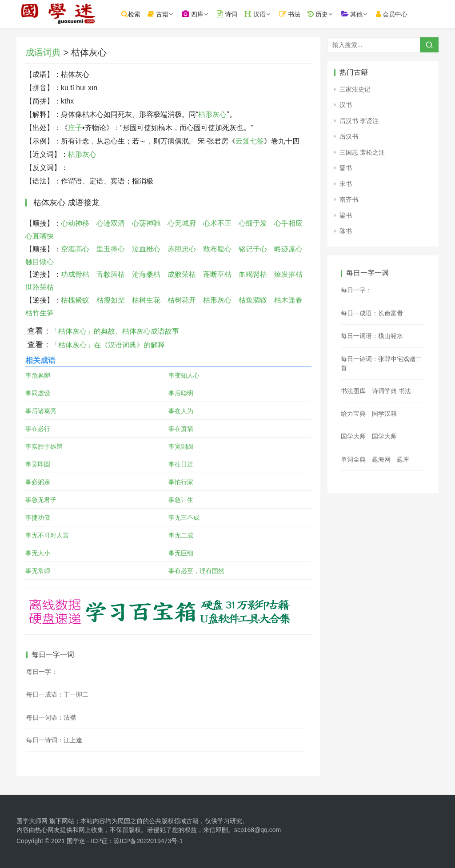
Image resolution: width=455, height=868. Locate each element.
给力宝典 (353, 414)
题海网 (381, 459)
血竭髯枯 (253, 274)
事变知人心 (184, 375)
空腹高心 (75, 249)
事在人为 (181, 411)
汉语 (261, 14)
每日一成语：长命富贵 (372, 313)
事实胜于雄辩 (44, 446)
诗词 (233, 14)
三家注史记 (355, 89)
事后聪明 (181, 393)
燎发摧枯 (288, 274)
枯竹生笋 (40, 313)
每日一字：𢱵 (42, 672)
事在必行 (38, 429)
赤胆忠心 (182, 249)
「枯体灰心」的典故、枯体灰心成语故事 (115, 331)
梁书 (346, 215)
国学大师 (353, 436)
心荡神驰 (146, 223)
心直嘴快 (40, 236)
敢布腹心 (217, 249)
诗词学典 (384, 391)
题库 (403, 459)
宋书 (346, 184)
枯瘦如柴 (111, 300)
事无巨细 (181, 553)
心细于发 (253, 223)
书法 (295, 14)
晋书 (346, 168)
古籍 (164, 14)
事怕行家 (181, 482)
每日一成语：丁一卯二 (57, 694)
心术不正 (217, 223)
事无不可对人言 (47, 535)
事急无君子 (41, 500)
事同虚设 (38, 393)
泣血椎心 (146, 249)
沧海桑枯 (146, 274)
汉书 (346, 105)
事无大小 (38, 553)
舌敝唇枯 (111, 274)
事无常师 (38, 571)
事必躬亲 (38, 482)
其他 (357, 14)
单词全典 (353, 459)
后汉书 (349, 136)
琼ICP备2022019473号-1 (148, 841)
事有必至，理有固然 (196, 571)
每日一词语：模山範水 (372, 336)
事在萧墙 (181, 429)
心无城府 (182, 223)
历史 (323, 14)
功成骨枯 (75, 274)
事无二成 (181, 535)
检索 (137, 14)
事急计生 (181, 500)
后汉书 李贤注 (359, 121)
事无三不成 (184, 518)
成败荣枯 (182, 274)
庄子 (75, 128)
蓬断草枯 (217, 274)
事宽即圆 (38, 464)
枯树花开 (182, 300)
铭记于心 (253, 249)
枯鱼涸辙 (253, 300)
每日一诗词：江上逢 (54, 740)
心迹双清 (111, 223)
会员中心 (397, 14)
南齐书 (349, 199)
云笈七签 (250, 141)
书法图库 (353, 391)
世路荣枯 (40, 287)
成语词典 (43, 52)
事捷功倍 (38, 518)
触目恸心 (40, 262)
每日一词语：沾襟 (51, 717)
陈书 (346, 231)
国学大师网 (32, 821)
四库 (198, 14)
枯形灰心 (212, 114)
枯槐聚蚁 (75, 300)
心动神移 (75, 223)
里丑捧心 (111, 249)
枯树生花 (146, 300)
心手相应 (288, 223)
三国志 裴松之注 (362, 152)
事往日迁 (181, 464)
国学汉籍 (384, 414)
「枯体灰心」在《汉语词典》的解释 (108, 345)
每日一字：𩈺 (356, 290)
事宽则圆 (181, 446)
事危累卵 (38, 375)
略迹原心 (288, 249)
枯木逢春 (288, 300)
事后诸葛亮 (41, 411)
